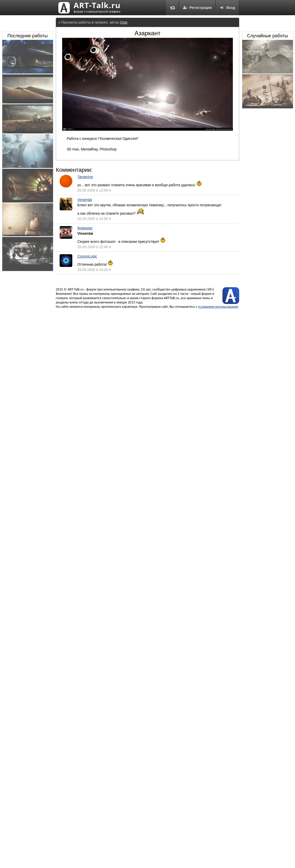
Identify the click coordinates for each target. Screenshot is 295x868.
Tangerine (85, 177)
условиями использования (218, 307)
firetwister (85, 228)
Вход (227, 8)
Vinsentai (85, 200)
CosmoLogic (87, 256)
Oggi (124, 22)
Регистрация (197, 8)
